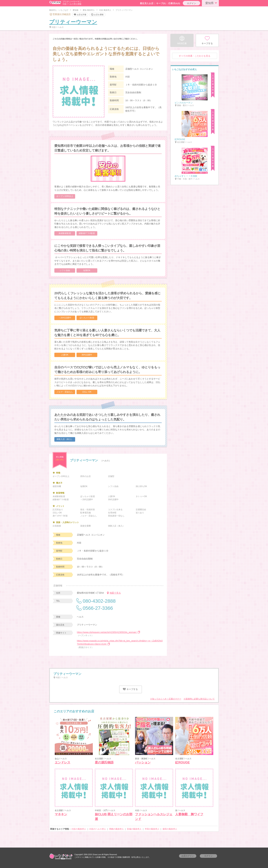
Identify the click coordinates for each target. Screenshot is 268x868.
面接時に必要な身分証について (200, 699)
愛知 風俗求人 (89, 10)
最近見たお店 (147, 3)
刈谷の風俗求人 (79, 829)
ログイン (191, 3)
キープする (130, 689)
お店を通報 (97, 15)
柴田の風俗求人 (170, 829)
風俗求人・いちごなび (59, 10)
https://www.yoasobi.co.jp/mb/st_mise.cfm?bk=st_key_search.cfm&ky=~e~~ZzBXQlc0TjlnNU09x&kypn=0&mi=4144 (120, 643)
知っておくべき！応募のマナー (167, 699)
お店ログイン (188, 856)
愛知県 (212, 3)
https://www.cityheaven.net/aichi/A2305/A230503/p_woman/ (109, 632)
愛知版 (76, 10)
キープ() (161, 3)
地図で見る (113, 593)
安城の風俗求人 (134, 829)
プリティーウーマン (73, 22)
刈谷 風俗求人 (105, 10)
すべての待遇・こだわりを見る (195, 56)
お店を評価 (80, 15)
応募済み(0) (174, 3)
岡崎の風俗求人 (117, 829)
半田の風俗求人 (152, 829)
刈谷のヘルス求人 (98, 829)
